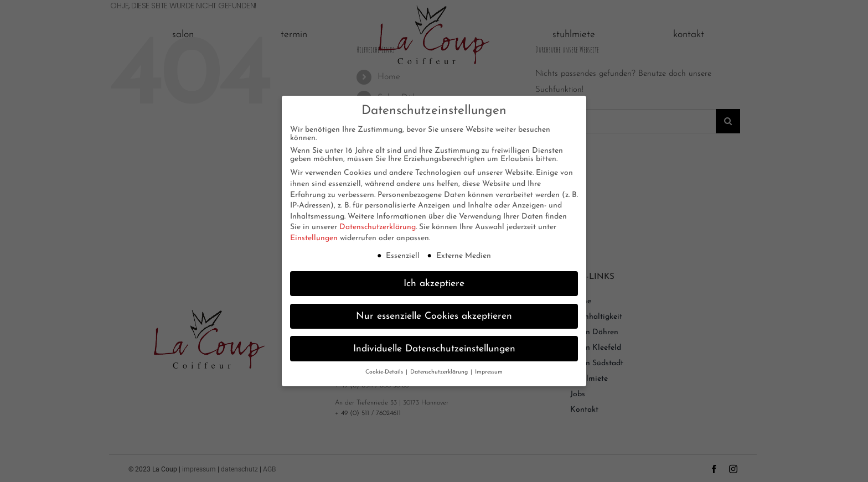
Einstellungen (314, 238)
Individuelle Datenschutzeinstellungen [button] (434, 348)
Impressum (489, 372)
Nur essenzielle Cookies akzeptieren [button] (434, 315)
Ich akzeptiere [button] (434, 283)
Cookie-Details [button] (385, 372)
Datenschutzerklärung (378, 227)
